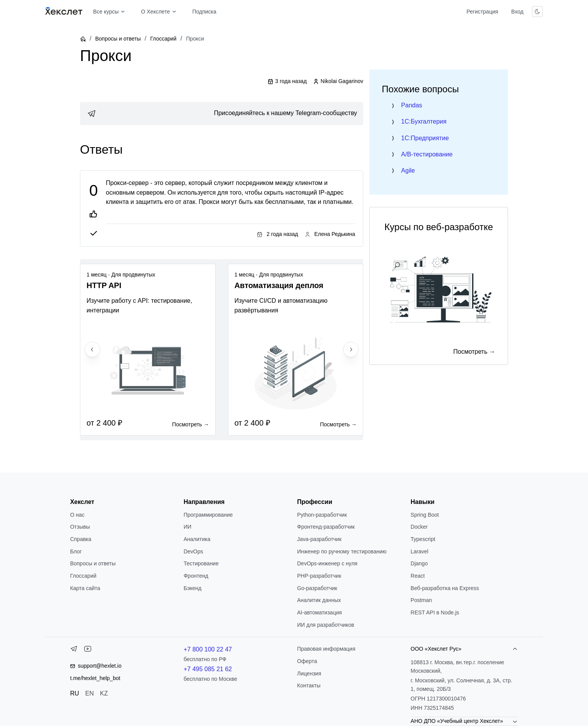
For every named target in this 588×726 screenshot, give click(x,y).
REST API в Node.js (435, 612)
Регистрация (482, 12)
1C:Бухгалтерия (424, 121)
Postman (421, 600)
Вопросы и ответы (118, 39)
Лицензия (309, 673)
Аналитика (197, 539)
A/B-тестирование (427, 154)
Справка (81, 539)
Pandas (411, 105)
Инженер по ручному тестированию (342, 551)
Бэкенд (192, 588)
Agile (408, 170)
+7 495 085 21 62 (208, 669)
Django (419, 563)
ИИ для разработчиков (326, 625)
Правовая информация (326, 649)
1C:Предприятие (425, 138)
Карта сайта (85, 588)
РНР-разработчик (319, 576)
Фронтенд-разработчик (326, 527)
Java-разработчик (319, 539)
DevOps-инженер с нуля (327, 563)
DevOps (193, 551)
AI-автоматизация (319, 612)
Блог (76, 551)
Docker (419, 527)
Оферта (307, 661)
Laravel (420, 551)
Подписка (204, 12)
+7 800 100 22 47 (208, 649)
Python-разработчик (322, 515)
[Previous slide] (92, 349)
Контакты (309, 685)
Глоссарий (163, 39)
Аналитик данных (319, 600)
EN (90, 693)
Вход (517, 12)
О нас (77, 515)
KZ (104, 693)
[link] (222, 114)
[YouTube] (88, 650)
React (418, 576)
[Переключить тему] (537, 12)
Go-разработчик (317, 588)
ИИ (187, 527)
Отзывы (80, 527)
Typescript (423, 539)
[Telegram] (74, 650)
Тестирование (201, 563)
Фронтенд (196, 576)
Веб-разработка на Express (445, 588)
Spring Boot (425, 515)
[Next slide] (351, 349)
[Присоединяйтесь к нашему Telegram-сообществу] (222, 114)
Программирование (208, 515)
